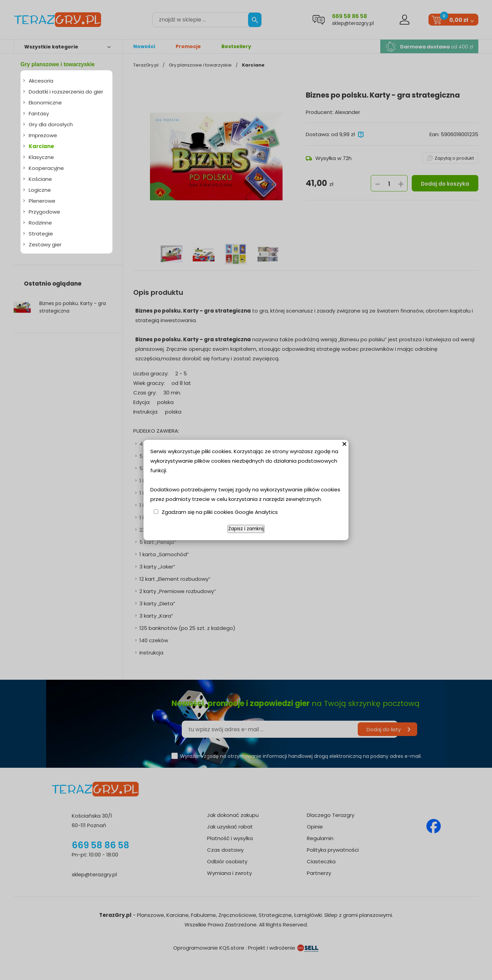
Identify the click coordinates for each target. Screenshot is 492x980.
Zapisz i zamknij (246, 529)
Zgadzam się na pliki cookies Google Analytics (220, 512)
